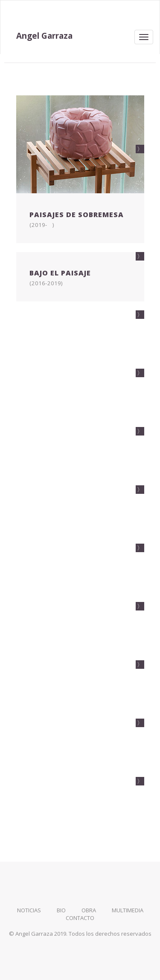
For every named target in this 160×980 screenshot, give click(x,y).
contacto (80, 918)
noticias (29, 910)
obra (89, 910)
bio (61, 910)
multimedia (128, 910)
